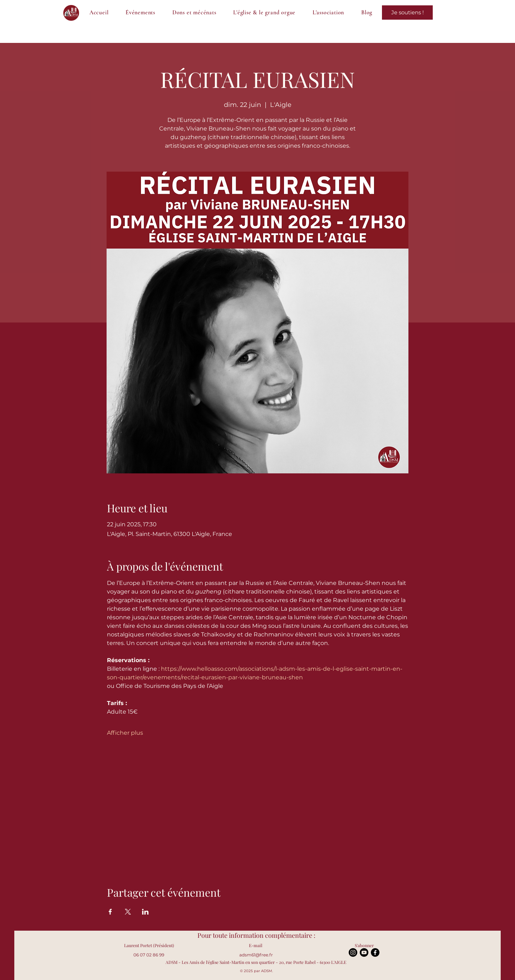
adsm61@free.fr (256, 955)
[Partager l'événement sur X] (128, 912)
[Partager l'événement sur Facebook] (110, 912)
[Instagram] (353, 952)
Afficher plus (125, 733)
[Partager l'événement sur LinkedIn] (145, 912)
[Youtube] (364, 952)
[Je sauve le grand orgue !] (407, 13)
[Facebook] (375, 952)
